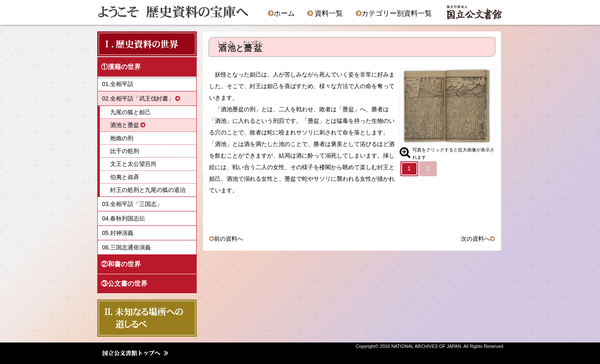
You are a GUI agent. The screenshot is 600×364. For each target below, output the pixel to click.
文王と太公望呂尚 (133, 164)
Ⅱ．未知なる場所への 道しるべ (145, 318)
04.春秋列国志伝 (124, 218)
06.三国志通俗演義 (127, 247)
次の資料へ (475, 239)
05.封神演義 (118, 233)
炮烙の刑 (122, 138)
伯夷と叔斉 (125, 177)
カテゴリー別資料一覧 (394, 13)
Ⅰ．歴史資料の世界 (140, 44)
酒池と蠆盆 (125, 125)
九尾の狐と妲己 (130, 112)
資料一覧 (325, 13)
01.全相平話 (118, 84)
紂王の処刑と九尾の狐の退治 (148, 190)
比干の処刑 (125, 151)
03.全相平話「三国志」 (132, 204)
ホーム (281, 13)
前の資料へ (229, 239)
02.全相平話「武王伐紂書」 (138, 98)
